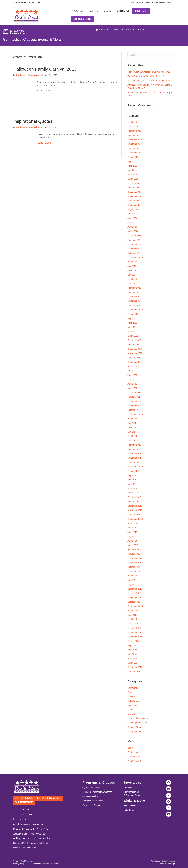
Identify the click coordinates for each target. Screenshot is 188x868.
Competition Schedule (40, 838)
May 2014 (132, 654)
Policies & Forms (159, 2)
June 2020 (132, 427)
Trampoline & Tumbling (93, 801)
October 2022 (134, 305)
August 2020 (133, 419)
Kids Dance (129, 810)
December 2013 (135, 667)
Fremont (131, 697)
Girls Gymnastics (135, 701)
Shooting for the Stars (137, 723)
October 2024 (134, 201)
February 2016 (134, 593)
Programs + (78, 11)
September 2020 (135, 414)
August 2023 (133, 262)
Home (100, 30)
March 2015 (133, 624)
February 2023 (134, 288)
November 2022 (135, 301)
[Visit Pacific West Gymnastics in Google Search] (169, 801)
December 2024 (135, 192)
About (132, 2)
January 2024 (134, 240)
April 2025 (132, 174)
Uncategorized (134, 732)
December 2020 (135, 401)
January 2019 (134, 502)
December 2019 (135, 454)
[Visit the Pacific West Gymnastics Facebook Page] (169, 783)
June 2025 (132, 166)
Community (133, 688)
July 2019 (132, 475)
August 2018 (133, 523)
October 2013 (134, 672)
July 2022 (132, 318)
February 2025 (134, 183)
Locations (139, 2)
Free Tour (141, 11)
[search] (173, 2)
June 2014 (132, 650)
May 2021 (132, 380)
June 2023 (132, 270)
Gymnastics (133, 705)
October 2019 (134, 462)
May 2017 (132, 584)
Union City (28, 824)
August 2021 (133, 366)
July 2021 (132, 371)
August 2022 (133, 314)
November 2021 (135, 353)
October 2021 (134, 358)
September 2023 (135, 257)
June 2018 (132, 532)
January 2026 (134, 135)
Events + (95, 11)
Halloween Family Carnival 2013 (45, 69)
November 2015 (135, 597)
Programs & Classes (99, 782)
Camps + (108, 11)
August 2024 (133, 209)
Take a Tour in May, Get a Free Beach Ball (147, 76)
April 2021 (132, 384)
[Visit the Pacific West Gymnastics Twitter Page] (169, 795)
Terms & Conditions (51, 864)
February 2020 (134, 445)
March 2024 (133, 231)
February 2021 (134, 393)
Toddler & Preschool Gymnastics (97, 792)
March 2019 (133, 493)
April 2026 (132, 122)
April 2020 (132, 436)
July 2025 (132, 161)
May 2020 (132, 432)
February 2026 (134, 131)
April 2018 (132, 541)
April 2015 (132, 619)
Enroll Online (82, 19)
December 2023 (135, 244)
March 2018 (133, 545)
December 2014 (135, 632)
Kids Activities (130, 806)
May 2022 (132, 327)
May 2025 (132, 170)
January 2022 (134, 345)
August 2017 (133, 576)
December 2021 (135, 349)
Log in (130, 748)
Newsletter (132, 714)
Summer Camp (134, 727)
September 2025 (135, 153)
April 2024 (132, 227)
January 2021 (134, 397)
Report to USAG (21, 843)
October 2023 (134, 253)
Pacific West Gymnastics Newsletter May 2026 (149, 72)
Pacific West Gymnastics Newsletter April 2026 (149, 81)
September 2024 (135, 205)
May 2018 (132, 536)
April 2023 (132, 279)
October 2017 (134, 567)
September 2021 (135, 362)
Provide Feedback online (25, 848)
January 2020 (134, 449)
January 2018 (134, 554)
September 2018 (135, 519)
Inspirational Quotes (33, 121)
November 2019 (135, 458)
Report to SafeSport (39, 843)
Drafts (130, 692)
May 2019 (132, 484)
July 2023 (132, 266)
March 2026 (133, 127)
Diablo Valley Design (167, 864)
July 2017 (132, 580)
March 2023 (133, 283)
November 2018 (135, 510)
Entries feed (133, 752)
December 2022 (135, 297)
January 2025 (134, 188)
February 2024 (134, 236)
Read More (44, 91)
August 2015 (133, 611)
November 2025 (135, 144)
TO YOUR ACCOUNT (26, 2)
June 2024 (132, 218)
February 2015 (134, 628)
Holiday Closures (21, 838)
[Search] (151, 55)
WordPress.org (134, 761)
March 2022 (133, 336)
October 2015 (134, 602)
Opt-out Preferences (33, 864)
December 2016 (135, 589)
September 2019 (135, 467)
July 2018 (132, 528)
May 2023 (132, 275)
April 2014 (132, 659)
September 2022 (135, 310)
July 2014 (132, 645)
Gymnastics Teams (91, 805)
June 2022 (132, 323)
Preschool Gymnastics (138, 718)
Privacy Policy (19, 864)
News (169, 2)
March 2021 (133, 388)
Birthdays (123, 11)
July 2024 (132, 214)
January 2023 (134, 292)
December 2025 (135, 140)
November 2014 (135, 637)
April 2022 (132, 331)
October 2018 (134, 515)
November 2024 (135, 196)
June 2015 (132, 615)
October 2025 (134, 148)
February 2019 (134, 497)
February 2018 (134, 549)
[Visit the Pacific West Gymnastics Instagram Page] (169, 789)
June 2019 (132, 480)
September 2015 (135, 606)
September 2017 (135, 571)
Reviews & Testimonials (24, 829)
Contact (148, 2)
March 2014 (133, 663)
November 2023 (135, 249)
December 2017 (135, 558)
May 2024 (132, 223)
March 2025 (133, 179)
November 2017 (135, 563)
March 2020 (133, 440)
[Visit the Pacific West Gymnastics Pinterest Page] (169, 808)
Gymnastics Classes (92, 788)
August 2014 (133, 641)
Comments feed (135, 757)
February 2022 (134, 340)
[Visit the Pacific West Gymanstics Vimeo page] (169, 814)
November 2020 (135, 406)
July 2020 (132, 423)
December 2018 (135, 506)
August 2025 (133, 157)
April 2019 (132, 488)
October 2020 (134, 410)
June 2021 (132, 375)
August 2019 (133, 471)
